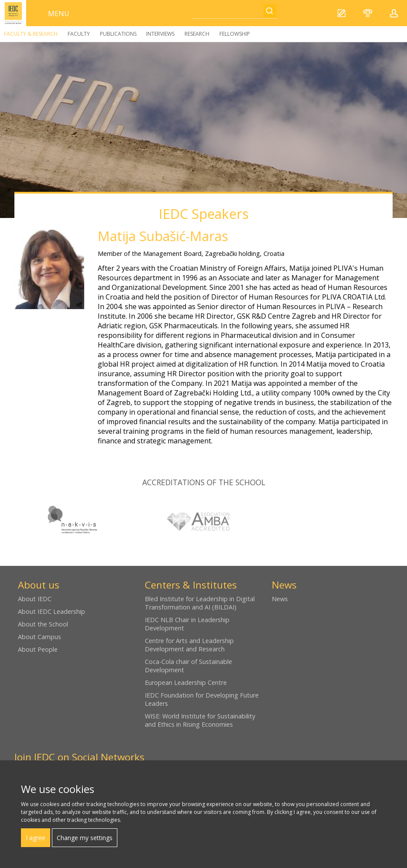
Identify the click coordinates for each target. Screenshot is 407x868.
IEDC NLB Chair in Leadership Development (187, 624)
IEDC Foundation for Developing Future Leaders (202, 699)
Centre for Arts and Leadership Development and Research (189, 645)
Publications (118, 34)
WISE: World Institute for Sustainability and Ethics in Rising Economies (200, 720)
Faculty (79, 34)
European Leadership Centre (186, 682)
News (280, 599)
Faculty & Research (31, 34)
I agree (36, 838)
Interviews (160, 34)
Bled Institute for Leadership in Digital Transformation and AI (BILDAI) (200, 603)
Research (197, 34)
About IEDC (35, 599)
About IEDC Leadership (51, 611)
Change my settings (85, 838)
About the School (43, 624)
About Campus (39, 637)
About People (38, 649)
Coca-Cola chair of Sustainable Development (188, 666)
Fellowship (235, 34)
